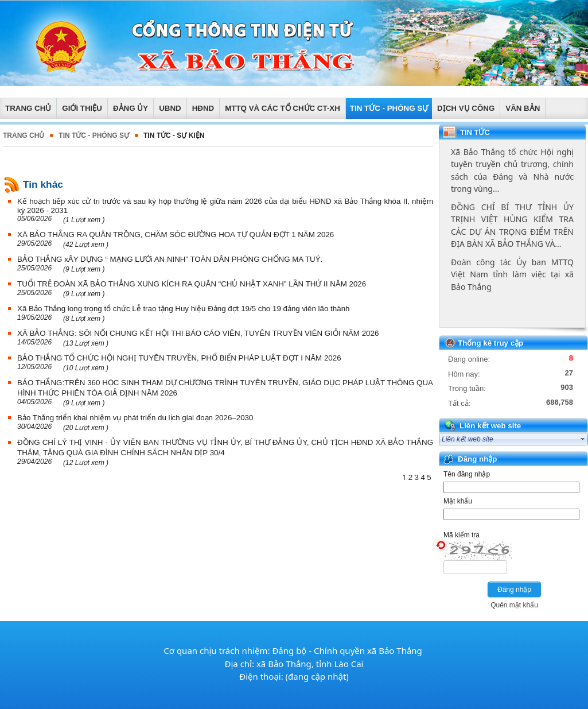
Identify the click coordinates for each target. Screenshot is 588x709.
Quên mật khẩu (514, 605)
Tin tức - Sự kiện (174, 135)
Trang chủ (24, 135)
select (583, 439)
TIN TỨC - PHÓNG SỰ (94, 135)
